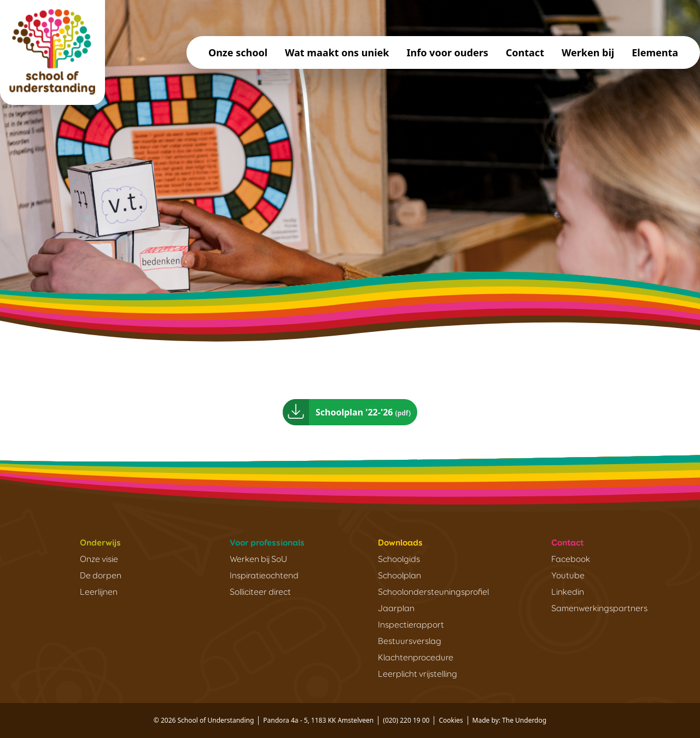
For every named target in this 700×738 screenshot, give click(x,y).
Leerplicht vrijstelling (418, 675)
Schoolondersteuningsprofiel (433, 593)
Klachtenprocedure (416, 658)
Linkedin (568, 593)
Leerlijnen (99, 593)
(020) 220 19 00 (406, 720)
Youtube (568, 576)
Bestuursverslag (410, 642)
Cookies (451, 720)
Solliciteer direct (260, 593)
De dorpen (101, 576)
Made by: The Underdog (510, 720)
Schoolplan (399, 576)
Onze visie (99, 560)
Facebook (571, 560)
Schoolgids (399, 560)
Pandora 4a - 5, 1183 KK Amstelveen (318, 720)
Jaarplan (396, 609)
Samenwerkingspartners (599, 609)
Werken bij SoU (258, 560)
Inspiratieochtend (264, 576)
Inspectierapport (411, 625)
